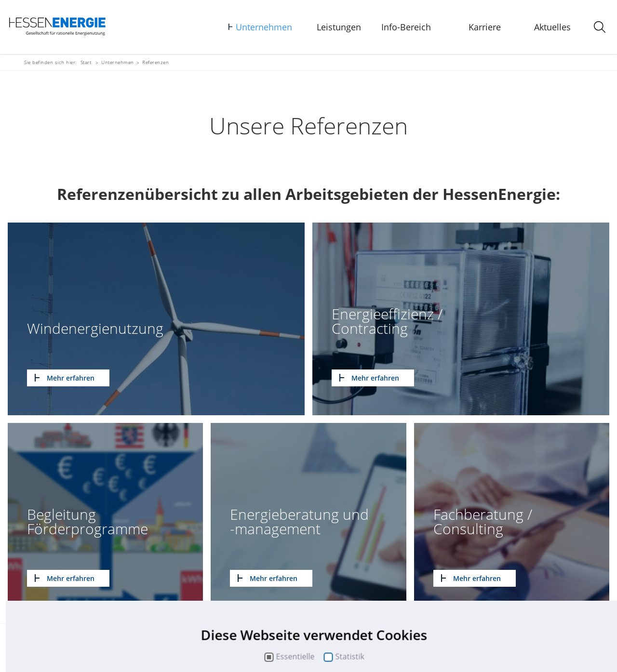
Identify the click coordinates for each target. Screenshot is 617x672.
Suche (204, 652)
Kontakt (67, 652)
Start (86, 62)
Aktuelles (552, 27)
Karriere (485, 27)
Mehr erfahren (71, 378)
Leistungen (339, 27)
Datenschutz (171, 652)
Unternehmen (264, 27)
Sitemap (96, 652)
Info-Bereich (406, 27)
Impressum (130, 652)
